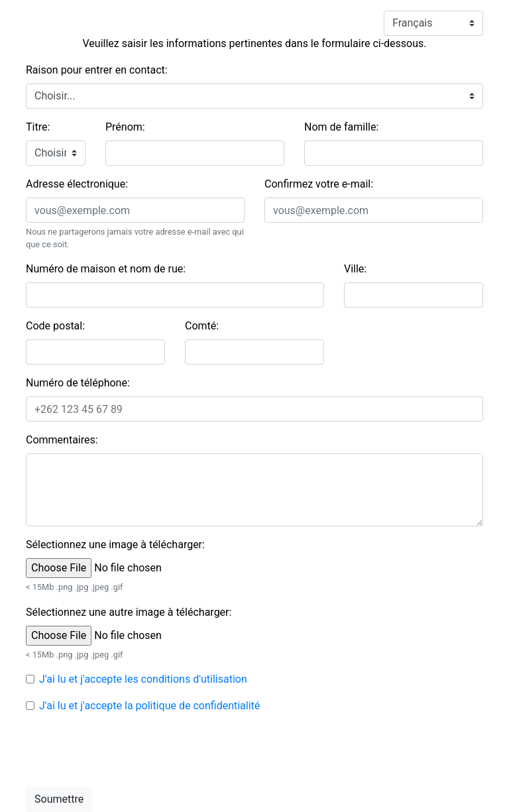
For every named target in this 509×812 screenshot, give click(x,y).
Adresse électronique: (77, 184)
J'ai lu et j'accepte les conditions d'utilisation (143, 679)
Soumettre (59, 799)
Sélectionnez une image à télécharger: (115, 545)
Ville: (355, 269)
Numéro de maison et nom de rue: (106, 269)
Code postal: (55, 326)
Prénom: (125, 127)
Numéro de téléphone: (78, 383)
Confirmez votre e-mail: (319, 184)
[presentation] (127, 750)
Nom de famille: (341, 127)
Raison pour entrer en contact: (97, 70)
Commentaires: (62, 440)
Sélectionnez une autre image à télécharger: (129, 612)
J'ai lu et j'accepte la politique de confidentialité (149, 706)
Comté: (202, 326)
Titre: (38, 127)
